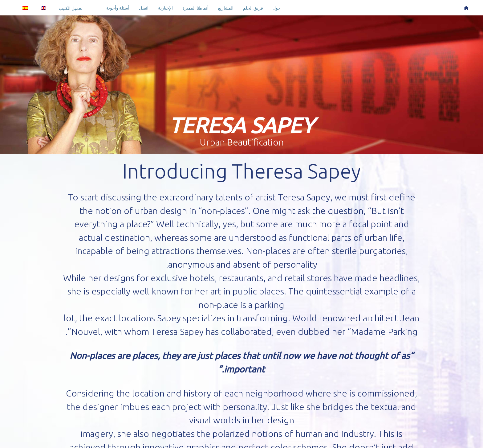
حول (277, 8)
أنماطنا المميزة (195, 8)
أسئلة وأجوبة (118, 8)
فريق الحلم (253, 8)
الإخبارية (165, 8)
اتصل (144, 8)
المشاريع (226, 8)
